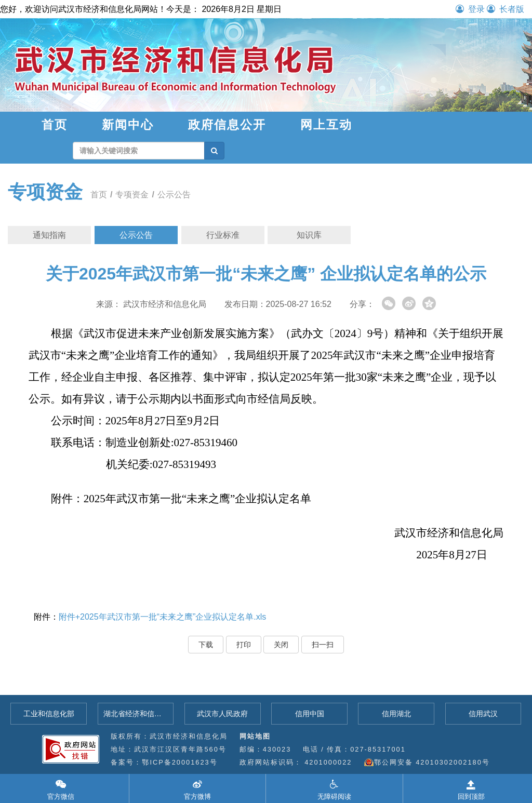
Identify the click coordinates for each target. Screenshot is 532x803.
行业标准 (223, 235)
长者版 (506, 9)
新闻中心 (128, 125)
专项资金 (45, 192)
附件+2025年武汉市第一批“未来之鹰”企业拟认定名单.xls (163, 617)
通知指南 (49, 235)
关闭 (281, 645)
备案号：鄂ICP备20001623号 (164, 762)
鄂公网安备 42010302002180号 (432, 762)
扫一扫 (323, 645)
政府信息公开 (227, 125)
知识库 (309, 235)
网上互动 (326, 125)
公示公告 (174, 195)
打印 (244, 645)
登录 (470, 9)
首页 (55, 125)
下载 (206, 645)
